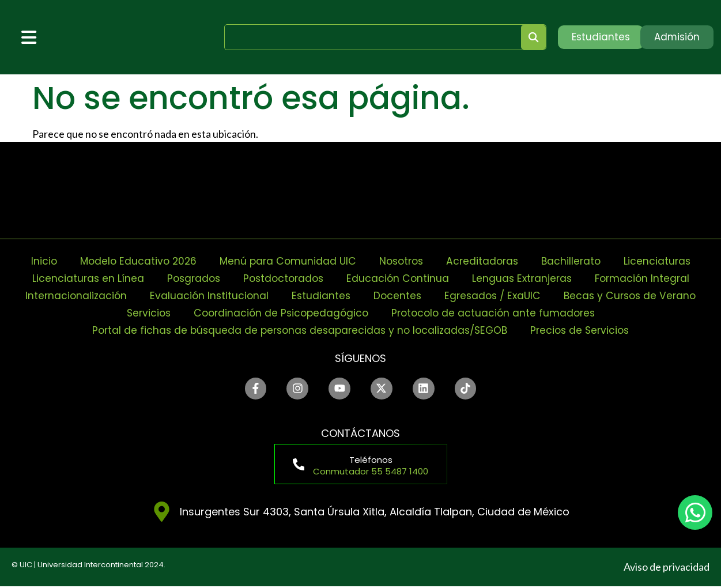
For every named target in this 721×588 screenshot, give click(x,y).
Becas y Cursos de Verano (635, 295)
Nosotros (402, 261)
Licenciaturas (664, 261)
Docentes (396, 295)
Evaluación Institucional (205, 295)
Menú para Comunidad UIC (285, 261)
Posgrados (189, 278)
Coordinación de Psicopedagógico (280, 313)
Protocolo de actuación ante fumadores (497, 313)
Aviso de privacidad (667, 568)
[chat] (695, 512)
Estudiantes (318, 295)
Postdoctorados (282, 278)
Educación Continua (399, 278)
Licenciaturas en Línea (81, 278)
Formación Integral (648, 278)
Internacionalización (70, 295)
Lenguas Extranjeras (525, 278)
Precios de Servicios (586, 330)
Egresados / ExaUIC (493, 295)
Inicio (36, 261)
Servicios (144, 313)
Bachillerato (576, 261)
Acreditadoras (486, 261)
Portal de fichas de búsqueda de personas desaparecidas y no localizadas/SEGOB (298, 330)
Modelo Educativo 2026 (133, 261)
